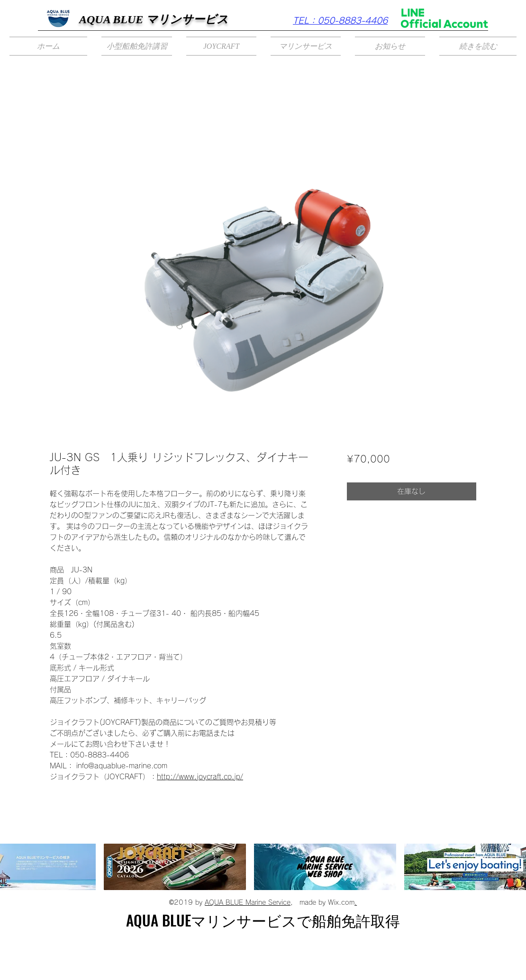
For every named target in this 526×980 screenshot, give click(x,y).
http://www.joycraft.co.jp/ (200, 777)
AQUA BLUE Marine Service (248, 902)
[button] (137, 46)
